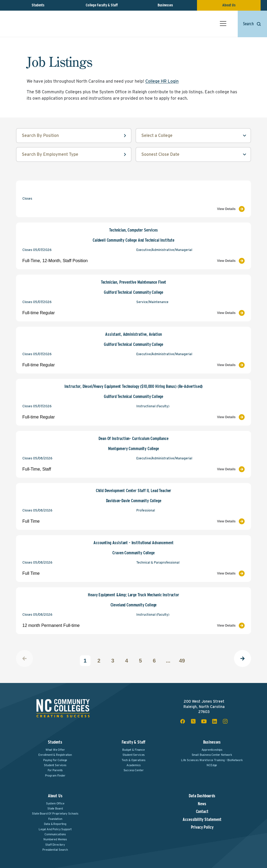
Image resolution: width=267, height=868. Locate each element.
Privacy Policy (202, 827)
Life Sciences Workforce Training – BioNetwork (212, 760)
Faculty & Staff (134, 742)
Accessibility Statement (202, 820)
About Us (229, 5)
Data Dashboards (202, 796)
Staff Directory (55, 845)
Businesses (165, 5)
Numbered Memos (55, 839)
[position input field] (74, 136)
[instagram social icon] (225, 721)
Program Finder (55, 775)
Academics (134, 765)
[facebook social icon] (183, 721)
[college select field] (193, 136)
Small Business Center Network (212, 755)
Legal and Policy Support (55, 829)
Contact (202, 812)
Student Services (55, 765)
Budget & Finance (133, 750)
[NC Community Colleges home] (30, 24)
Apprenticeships (212, 750)
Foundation (55, 819)
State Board (55, 808)
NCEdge (212, 765)
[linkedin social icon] (215, 721)
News (202, 804)
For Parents (55, 770)
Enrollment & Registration (55, 755)
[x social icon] (193, 721)
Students (38, 5)
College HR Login (162, 81)
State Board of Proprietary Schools (55, 814)
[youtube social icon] (204, 721)
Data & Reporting (55, 824)
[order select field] (193, 154)
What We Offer (55, 750)
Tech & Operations (133, 760)
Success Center (134, 770)
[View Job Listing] (191, 209)
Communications (55, 834)
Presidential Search (55, 850)
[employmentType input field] (74, 154)
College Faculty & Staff (102, 5)
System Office (55, 803)
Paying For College (55, 760)
